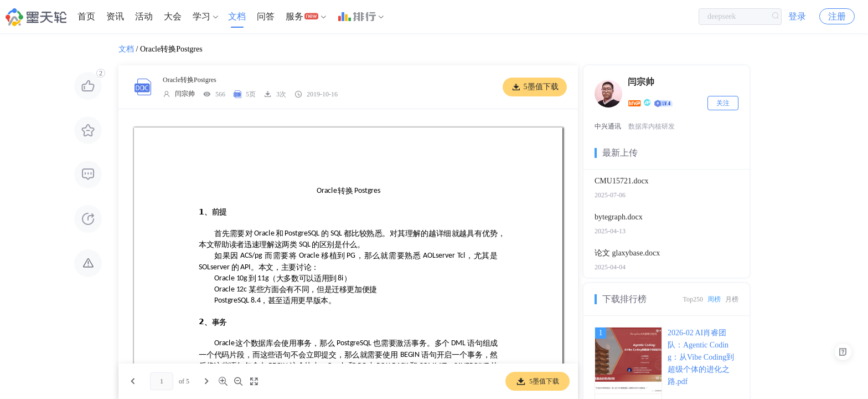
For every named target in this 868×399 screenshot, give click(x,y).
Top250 (693, 299)
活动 (144, 16)
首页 (86, 16)
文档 (237, 16)
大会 (173, 16)
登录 (797, 16)
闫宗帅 (185, 94)
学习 (201, 16)
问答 (266, 16)
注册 (837, 16)
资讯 (115, 16)
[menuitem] (86, 17)
